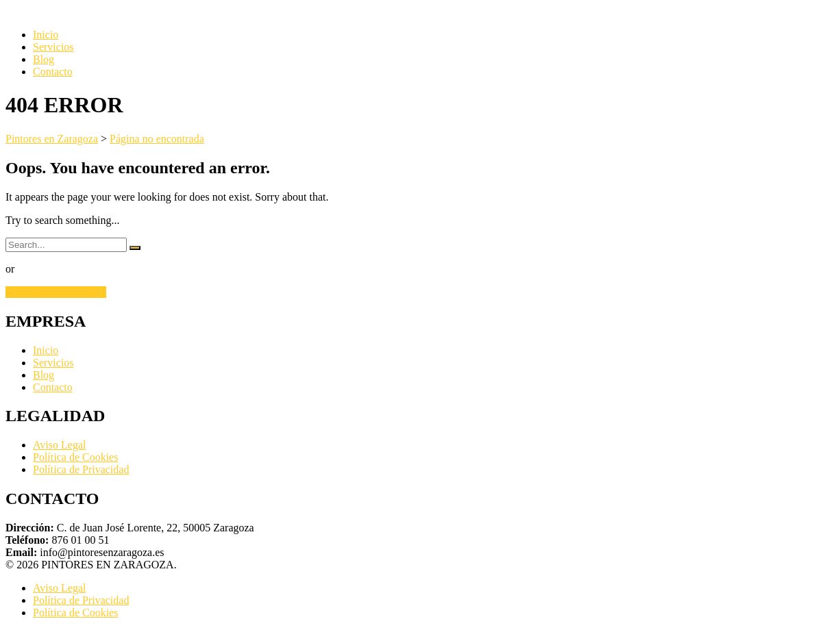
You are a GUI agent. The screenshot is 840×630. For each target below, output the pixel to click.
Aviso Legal (59, 445)
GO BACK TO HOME (56, 292)
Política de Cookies (75, 457)
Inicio (46, 35)
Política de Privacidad (81, 469)
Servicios (53, 47)
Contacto (53, 72)
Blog (44, 59)
